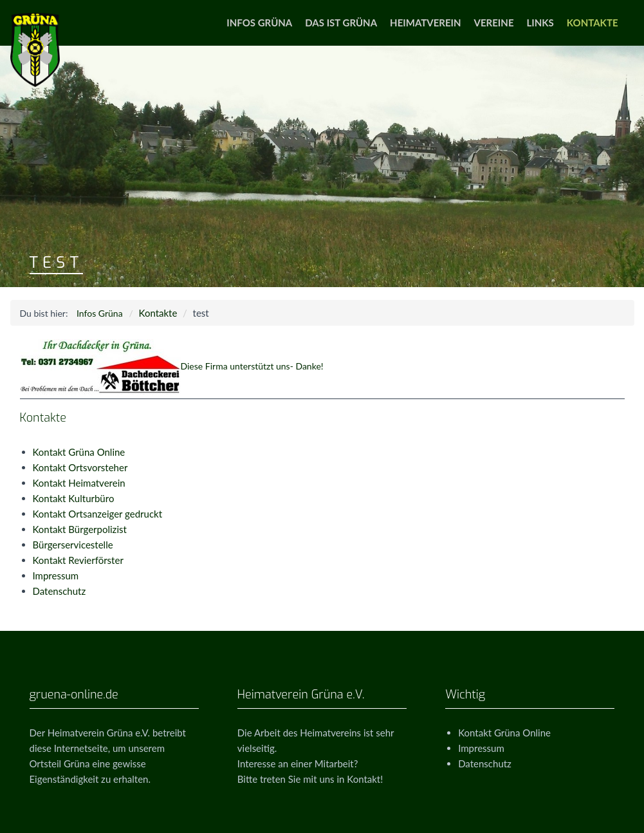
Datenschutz (60, 591)
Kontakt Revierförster (78, 560)
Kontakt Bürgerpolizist (80, 529)
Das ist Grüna (341, 23)
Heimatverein (425, 23)
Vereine (494, 23)
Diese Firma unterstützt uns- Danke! (172, 366)
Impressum (56, 576)
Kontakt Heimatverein (79, 483)
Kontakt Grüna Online (79, 452)
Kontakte (593, 23)
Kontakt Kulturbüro (74, 498)
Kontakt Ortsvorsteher (80, 467)
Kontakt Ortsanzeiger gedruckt (98, 514)
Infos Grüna (259, 23)
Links (540, 23)
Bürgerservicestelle (73, 545)
